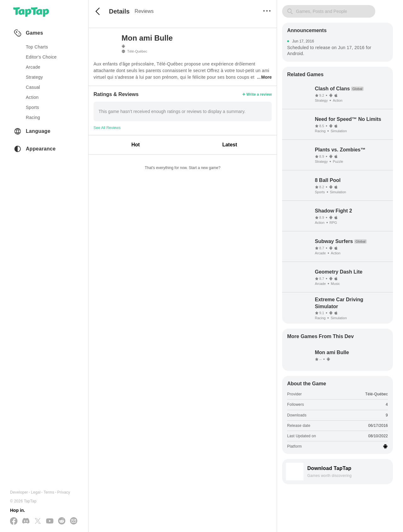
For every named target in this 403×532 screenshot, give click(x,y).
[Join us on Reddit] (62, 521)
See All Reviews (107, 128)
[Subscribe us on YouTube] (50, 521)
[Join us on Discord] (26, 521)
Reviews (144, 11)
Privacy (64, 492)
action (32, 97)
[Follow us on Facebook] (14, 521)
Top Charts (37, 47)
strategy (34, 77)
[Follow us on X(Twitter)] (38, 521)
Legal (36, 492)
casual (33, 87)
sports (32, 107)
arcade (33, 67)
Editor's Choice (41, 57)
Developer (19, 492)
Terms (49, 492)
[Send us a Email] (74, 521)
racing (33, 117)
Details (119, 11)
